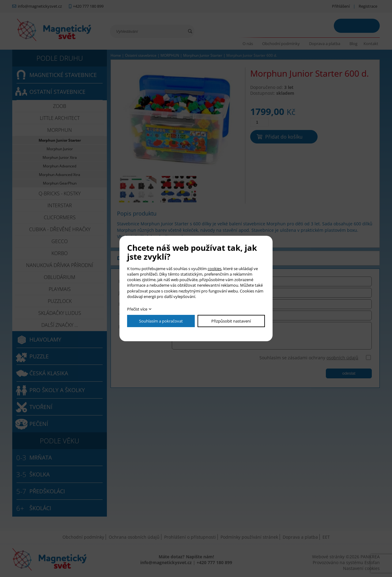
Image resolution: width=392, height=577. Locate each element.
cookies (215, 269)
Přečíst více (137, 309)
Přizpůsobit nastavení (231, 321)
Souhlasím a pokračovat (161, 321)
